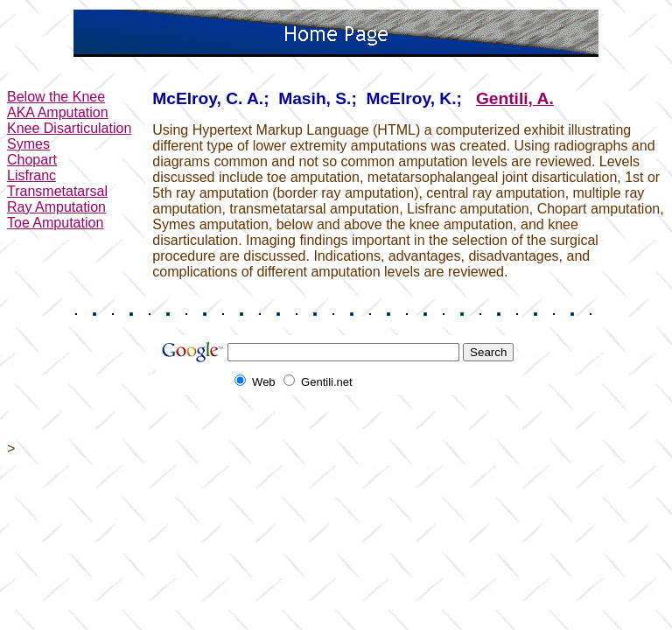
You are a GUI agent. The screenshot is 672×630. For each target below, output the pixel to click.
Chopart (32, 160)
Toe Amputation (55, 223)
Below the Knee (56, 97)
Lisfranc (31, 175)
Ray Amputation (56, 207)
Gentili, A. (515, 98)
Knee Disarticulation (69, 128)
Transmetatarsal (57, 191)
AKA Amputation (58, 112)
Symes (28, 144)
